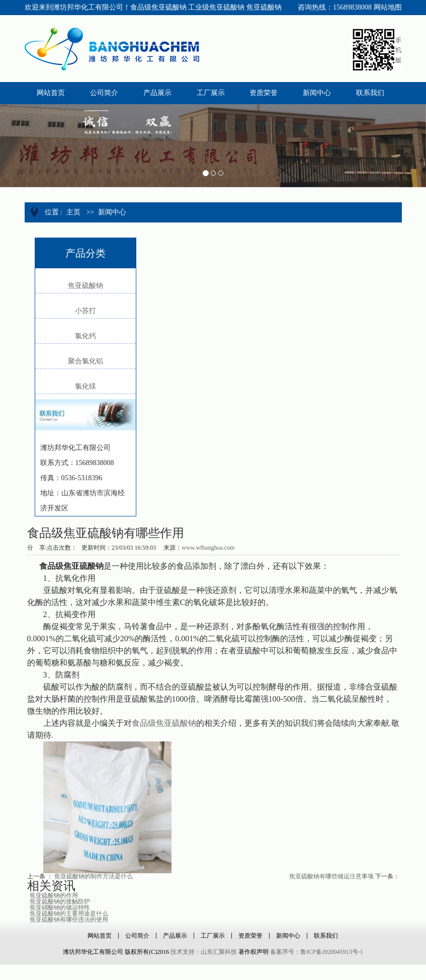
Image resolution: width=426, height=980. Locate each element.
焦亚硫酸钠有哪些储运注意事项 (331, 876)
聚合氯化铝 (86, 361)
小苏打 (86, 311)
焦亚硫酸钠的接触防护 (60, 901)
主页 (73, 212)
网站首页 (100, 936)
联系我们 (326, 936)
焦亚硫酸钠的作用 (54, 895)
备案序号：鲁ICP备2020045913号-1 (317, 952)
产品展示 (175, 936)
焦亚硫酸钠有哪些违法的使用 (69, 920)
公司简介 (137, 936)
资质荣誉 (250, 936)
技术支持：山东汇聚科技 (204, 952)
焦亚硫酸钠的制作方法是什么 (94, 876)
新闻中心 (112, 212)
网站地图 (388, 7)
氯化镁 (86, 386)
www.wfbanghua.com (208, 548)
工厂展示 (213, 936)
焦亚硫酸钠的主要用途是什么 (69, 914)
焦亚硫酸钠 (86, 286)
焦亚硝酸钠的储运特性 (60, 908)
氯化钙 (86, 336)
